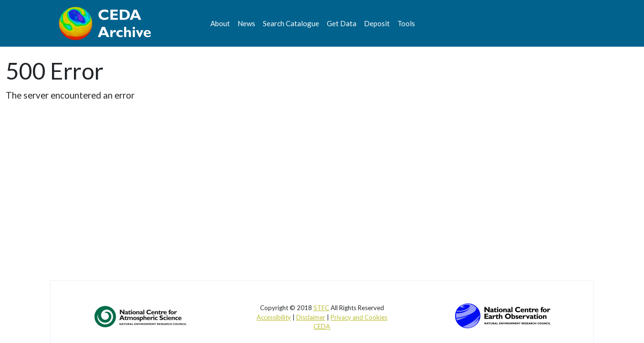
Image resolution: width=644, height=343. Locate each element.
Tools (406, 23)
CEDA (322, 326)
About (220, 23)
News (246, 23)
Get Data (342, 23)
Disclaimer (311, 317)
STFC (321, 308)
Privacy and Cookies (359, 317)
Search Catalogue (291, 23)
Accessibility (274, 317)
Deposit (377, 23)
